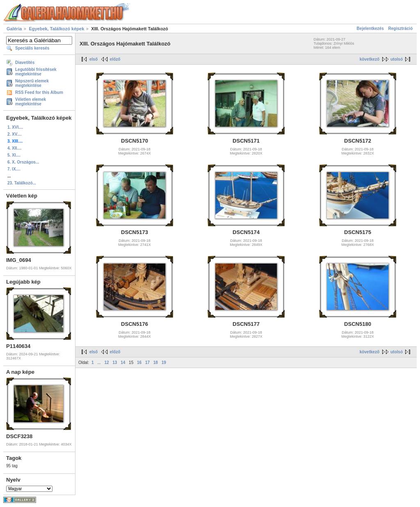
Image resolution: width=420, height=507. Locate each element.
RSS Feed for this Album (39, 92)
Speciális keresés (32, 48)
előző (115, 59)
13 (115, 363)
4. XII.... (14, 148)
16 (139, 363)
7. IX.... (14, 169)
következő (370, 59)
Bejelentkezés (370, 28)
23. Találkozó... (22, 183)
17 (147, 363)
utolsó (397, 59)
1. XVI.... (15, 127)
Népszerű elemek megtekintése (32, 83)
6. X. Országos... (23, 162)
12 (106, 363)
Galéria (14, 29)
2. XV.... (15, 134)
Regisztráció (401, 28)
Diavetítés (25, 63)
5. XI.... (14, 155)
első (94, 59)
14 (123, 363)
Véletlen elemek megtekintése (31, 102)
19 (164, 363)
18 (156, 363)
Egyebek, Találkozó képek (56, 29)
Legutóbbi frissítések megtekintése (36, 72)
